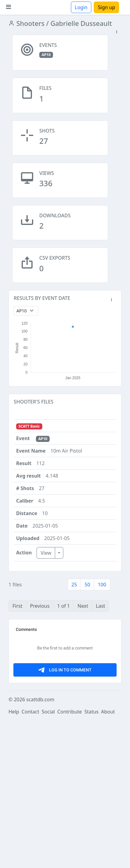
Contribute (70, 859)
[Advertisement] (65, 689)
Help (14, 859)
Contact (30, 859)
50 (87, 585)
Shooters (30, 23)
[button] (117, 32)
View (46, 553)
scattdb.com (40, 847)
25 (74, 585)
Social (48, 859)
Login (81, 7)
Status (91, 859)
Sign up (106, 7)
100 (102, 585)
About (108, 859)
